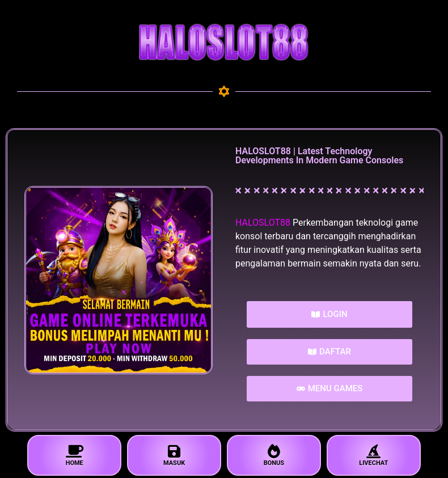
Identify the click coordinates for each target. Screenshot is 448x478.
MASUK (174, 456)
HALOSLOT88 (263, 223)
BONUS (274, 456)
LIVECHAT (374, 456)
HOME (74, 456)
